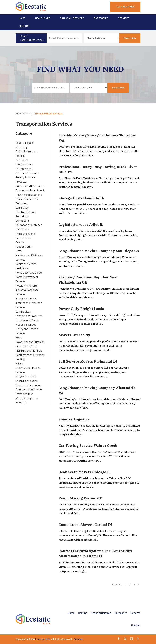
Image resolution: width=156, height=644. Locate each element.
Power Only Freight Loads (81, 309)
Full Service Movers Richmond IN (88, 361)
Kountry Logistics (74, 419)
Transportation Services (49, 114)
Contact (24, 26)
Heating (83, 613)
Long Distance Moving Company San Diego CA (99, 251)
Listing (29, 114)
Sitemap (78, 639)
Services (124, 18)
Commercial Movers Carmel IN (85, 525)
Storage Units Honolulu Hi (81, 198)
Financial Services (72, 18)
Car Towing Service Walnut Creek (88, 445)
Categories (101, 18)
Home (22, 18)
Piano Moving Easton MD (80, 498)
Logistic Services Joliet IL (81, 224)
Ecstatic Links (43, 639)
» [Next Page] (138, 584)
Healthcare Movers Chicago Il (84, 472)
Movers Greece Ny (74, 335)
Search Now (130, 38)
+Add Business (125, 7)
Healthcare (43, 18)
